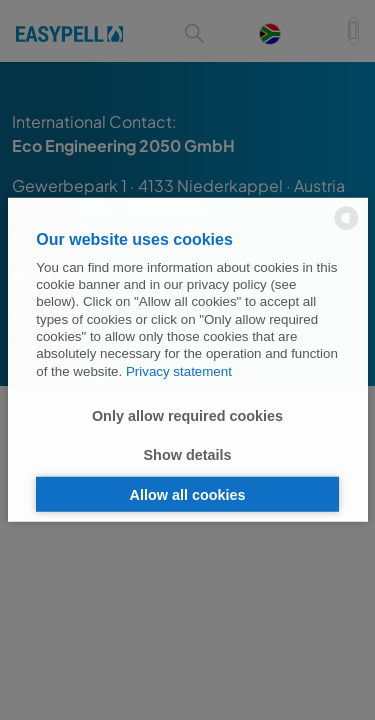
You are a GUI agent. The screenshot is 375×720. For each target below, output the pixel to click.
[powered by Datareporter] (346, 228)
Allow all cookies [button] (188, 494)
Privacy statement (179, 370)
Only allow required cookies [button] (187, 415)
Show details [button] (188, 455)
